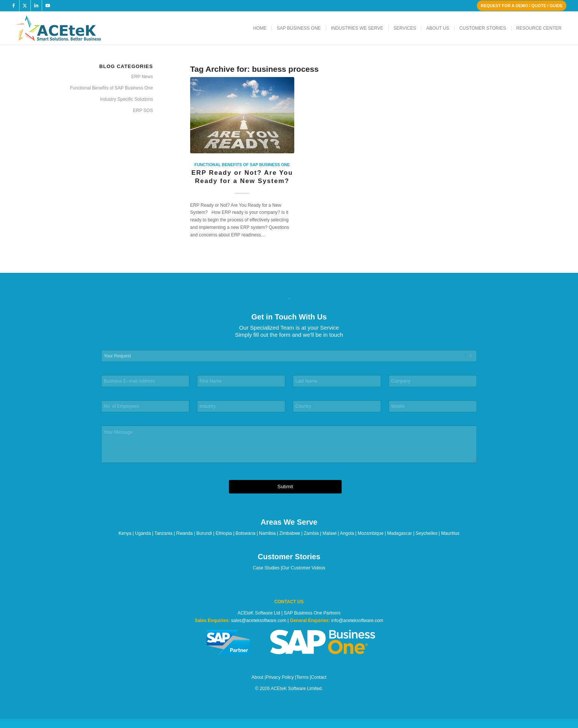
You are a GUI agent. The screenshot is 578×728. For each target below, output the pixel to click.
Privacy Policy (280, 677)
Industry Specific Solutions (126, 99)
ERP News (142, 77)
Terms (302, 677)
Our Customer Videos (303, 568)
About (257, 677)
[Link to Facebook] (14, 6)
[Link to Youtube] (48, 6)
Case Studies (266, 568)
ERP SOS (143, 110)
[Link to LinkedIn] (36, 6)
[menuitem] (260, 28)
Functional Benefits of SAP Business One (242, 165)
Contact (319, 677)
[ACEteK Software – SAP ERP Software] (68, 28)
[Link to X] (25, 6)
